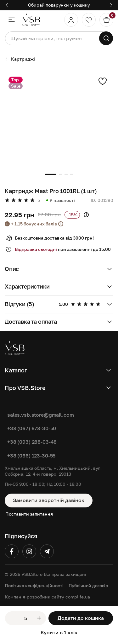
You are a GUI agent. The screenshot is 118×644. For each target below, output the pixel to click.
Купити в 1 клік (59, 632)
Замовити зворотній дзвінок (49, 500)
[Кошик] (106, 20)
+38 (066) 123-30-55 (31, 456)
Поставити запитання (29, 514)
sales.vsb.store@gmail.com (41, 415)
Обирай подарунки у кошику (59, 5)
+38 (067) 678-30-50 (32, 428)
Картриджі (20, 59)
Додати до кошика (81, 618)
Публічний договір (89, 585)
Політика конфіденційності (34, 585)
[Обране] (89, 20)
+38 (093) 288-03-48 (32, 442)
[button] (7, 5)
